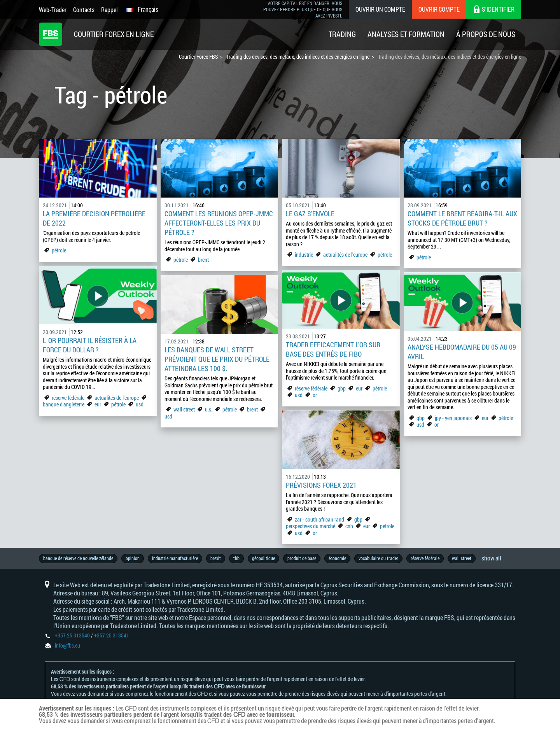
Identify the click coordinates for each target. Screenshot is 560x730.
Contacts (84, 10)
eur (98, 404)
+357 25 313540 (72, 635)
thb (236, 558)
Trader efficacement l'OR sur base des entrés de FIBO (333, 349)
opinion (133, 558)
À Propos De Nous (486, 34)
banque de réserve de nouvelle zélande (78, 558)
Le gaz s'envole (310, 214)
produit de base (302, 558)
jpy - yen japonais (453, 418)
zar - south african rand (320, 519)
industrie (304, 255)
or (315, 395)
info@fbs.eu (67, 645)
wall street (184, 409)
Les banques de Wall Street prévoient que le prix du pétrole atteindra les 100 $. (217, 359)
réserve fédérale (68, 398)
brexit (216, 558)
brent (203, 260)
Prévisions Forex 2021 (321, 485)
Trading (342, 34)
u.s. (209, 409)
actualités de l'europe (345, 255)
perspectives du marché (311, 526)
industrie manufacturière (175, 558)
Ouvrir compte (439, 9)
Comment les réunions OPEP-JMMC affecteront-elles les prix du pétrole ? (219, 223)
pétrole (59, 250)
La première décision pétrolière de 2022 (94, 218)
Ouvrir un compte (380, 9)
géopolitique (263, 558)
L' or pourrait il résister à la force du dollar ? (90, 345)
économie (337, 558)
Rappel (109, 10)
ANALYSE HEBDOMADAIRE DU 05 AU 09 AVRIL (462, 352)
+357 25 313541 (112, 635)
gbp (342, 388)
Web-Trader (53, 10)
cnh (349, 526)
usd (140, 404)
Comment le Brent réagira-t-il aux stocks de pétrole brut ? (462, 218)
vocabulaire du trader (378, 558)
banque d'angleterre (64, 404)
